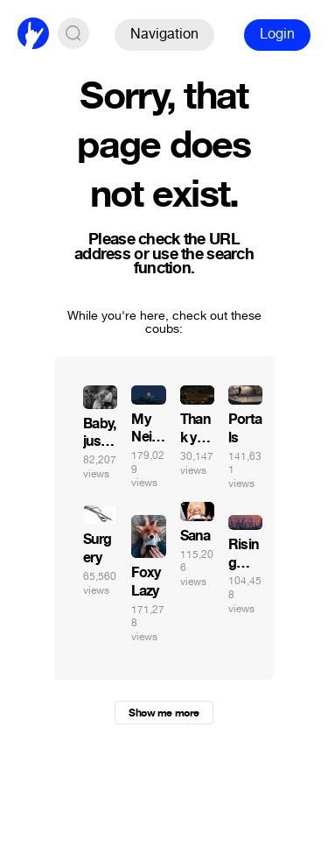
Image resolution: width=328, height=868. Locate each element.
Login (277, 34)
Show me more (164, 713)
